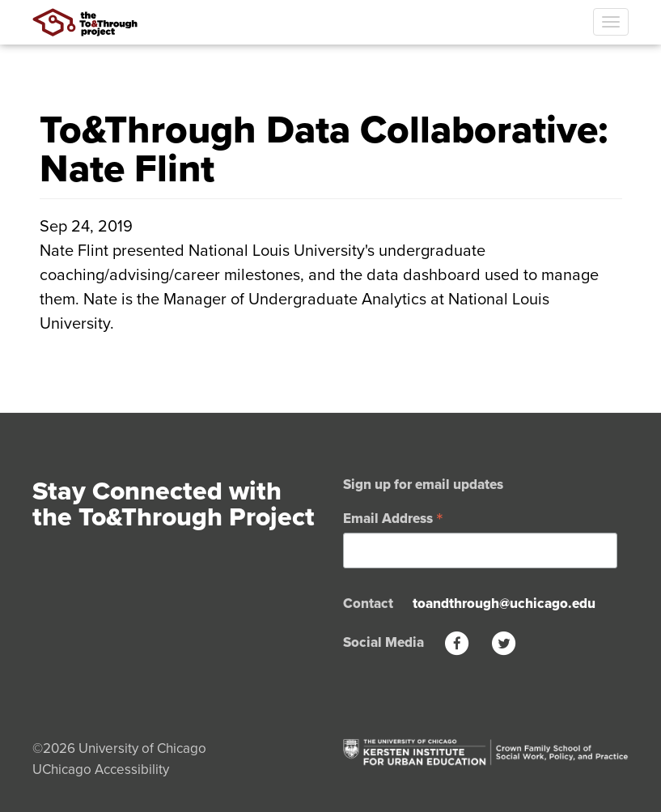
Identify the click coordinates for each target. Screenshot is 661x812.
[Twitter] (504, 642)
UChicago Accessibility (101, 769)
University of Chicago (142, 748)
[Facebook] (457, 642)
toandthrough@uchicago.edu (504, 604)
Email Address (393, 517)
